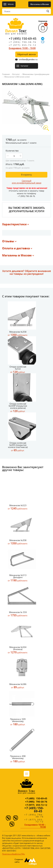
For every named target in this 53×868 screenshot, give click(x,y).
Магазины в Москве (40, 4)
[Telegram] (43, 39)
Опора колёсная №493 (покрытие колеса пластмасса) (18, 447)
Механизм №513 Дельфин (18, 578)
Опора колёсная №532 (18, 369)
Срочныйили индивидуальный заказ (27, 182)
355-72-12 (36, 805)
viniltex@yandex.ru (28, 59)
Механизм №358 (18, 334)
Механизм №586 (18, 686)
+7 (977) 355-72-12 (23, 45)
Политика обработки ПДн (13, 854)
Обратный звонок (26, 54)
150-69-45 (36, 798)
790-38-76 (36, 802)
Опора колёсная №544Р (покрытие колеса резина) (18, 408)
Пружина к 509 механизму (18, 722)
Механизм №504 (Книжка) (18, 650)
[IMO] (43, 42)
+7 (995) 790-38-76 (23, 42)
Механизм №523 (18, 507)
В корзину (26, 175)
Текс (16, 32)
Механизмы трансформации (36, 74)
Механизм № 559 (18, 614)
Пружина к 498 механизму (18, 759)
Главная (6, 74)
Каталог (16, 74)
